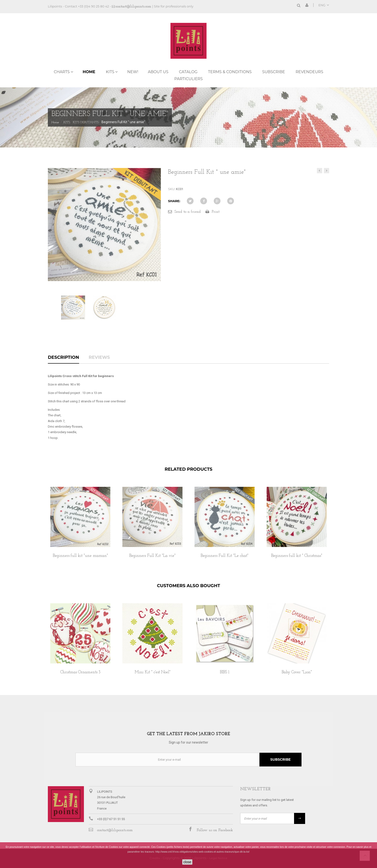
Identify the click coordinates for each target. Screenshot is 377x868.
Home (89, 72)
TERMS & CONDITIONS (230, 72)
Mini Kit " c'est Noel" (153, 672)
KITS (110, 72)
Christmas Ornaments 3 (80, 672)
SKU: (172, 189)
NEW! (133, 72)
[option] (80, 528)
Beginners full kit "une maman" (80, 556)
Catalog (188, 72)
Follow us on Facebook (215, 830)
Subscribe (274, 72)
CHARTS (62, 72)
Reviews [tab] (99, 358)
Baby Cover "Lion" (297, 672)
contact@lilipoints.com (133, 6)
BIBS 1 (225, 672)
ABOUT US (158, 72)
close (187, 862)
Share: (174, 201)
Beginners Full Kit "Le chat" (225, 556)
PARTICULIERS (188, 79)
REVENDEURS (310, 72)
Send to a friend (188, 212)
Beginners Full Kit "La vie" (152, 556)
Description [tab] (63, 358)
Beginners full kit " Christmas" (297, 556)
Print (216, 212)
